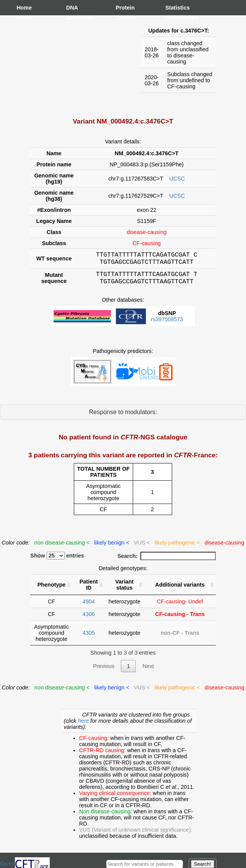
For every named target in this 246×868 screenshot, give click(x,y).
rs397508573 (167, 324)
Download (74, 18)
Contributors (173, 18)
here (84, 725)
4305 (89, 637)
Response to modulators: (123, 417)
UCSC (177, 179)
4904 (89, 606)
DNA (72, 8)
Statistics (173, 8)
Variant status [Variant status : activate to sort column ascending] (124, 589)
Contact (123, 18)
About (24, 18)
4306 (89, 619)
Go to (25, 864)
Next (148, 671)
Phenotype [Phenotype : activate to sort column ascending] (52, 589)
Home (24, 8)
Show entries (57, 560)
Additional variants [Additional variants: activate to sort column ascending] (180, 589)
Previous (104, 671)
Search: (167, 561)
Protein (123, 8)
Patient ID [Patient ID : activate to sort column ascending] (89, 589)
